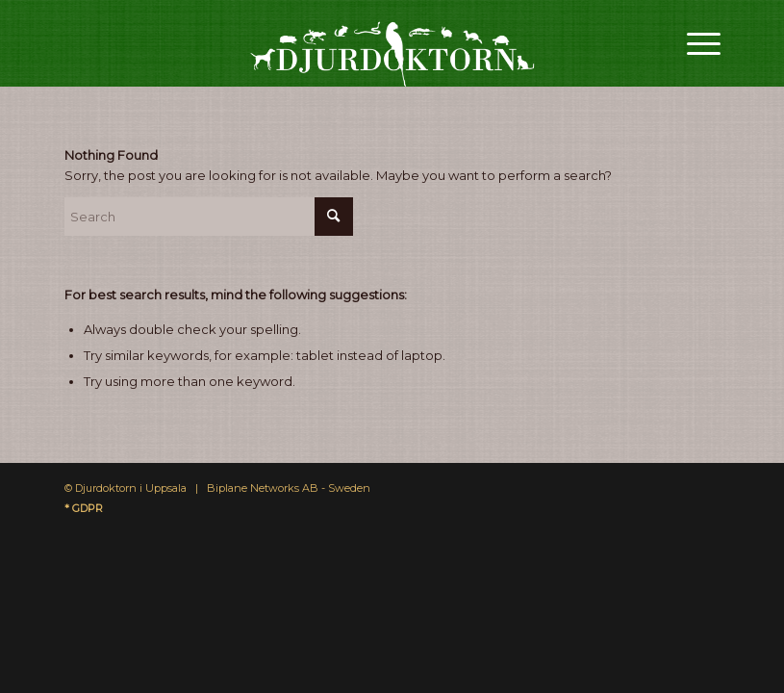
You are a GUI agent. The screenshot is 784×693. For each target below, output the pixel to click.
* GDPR (84, 508)
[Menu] (694, 43)
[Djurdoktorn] (392, 43)
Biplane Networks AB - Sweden (289, 488)
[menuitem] (694, 43)
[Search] (209, 217)
